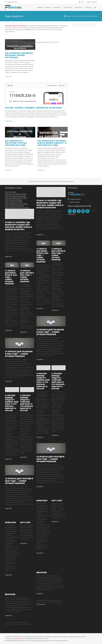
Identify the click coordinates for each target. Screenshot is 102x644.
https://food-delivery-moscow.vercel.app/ (17, 208)
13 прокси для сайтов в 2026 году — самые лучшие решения (27, 276)
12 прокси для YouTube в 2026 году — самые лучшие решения (19, 481)
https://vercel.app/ (10, 192)
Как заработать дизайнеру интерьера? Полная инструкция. (19, 55)
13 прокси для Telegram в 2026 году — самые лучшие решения (19, 354)
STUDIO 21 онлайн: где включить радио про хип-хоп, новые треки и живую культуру (18, 226)
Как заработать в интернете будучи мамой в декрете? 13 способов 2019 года (52, 143)
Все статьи (42, 604)
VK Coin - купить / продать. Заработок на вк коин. (34, 108)
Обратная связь (75, 202)
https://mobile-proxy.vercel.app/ (14, 206)
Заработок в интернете (79, 16)
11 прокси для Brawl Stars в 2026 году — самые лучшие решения (11, 277)
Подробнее (8, 76)
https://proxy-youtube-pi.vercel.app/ (16, 194)
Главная (68, 16)
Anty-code (25, 522)
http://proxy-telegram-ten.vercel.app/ (16, 198)
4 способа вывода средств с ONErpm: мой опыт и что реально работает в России (12, 403)
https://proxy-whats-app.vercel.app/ (16, 196)
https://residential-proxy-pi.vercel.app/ (16, 204)
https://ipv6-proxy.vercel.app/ (14, 202)
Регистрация (93, 2)
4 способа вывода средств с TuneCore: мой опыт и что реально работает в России (27, 403)
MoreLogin (10, 522)
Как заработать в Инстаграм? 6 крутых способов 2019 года (16, 143)
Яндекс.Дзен (72, 214)
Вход (82, 2)
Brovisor (10, 594)
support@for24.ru (12, 2)
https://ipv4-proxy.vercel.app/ (14, 200)
